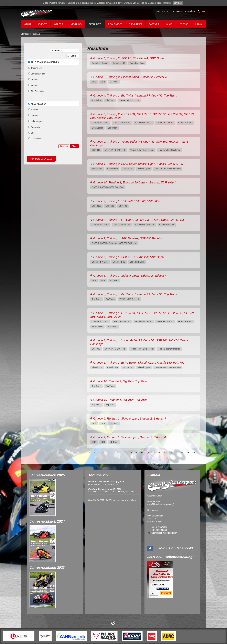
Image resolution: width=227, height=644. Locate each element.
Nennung (76, 24)
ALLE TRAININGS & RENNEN (45, 62)
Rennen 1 (35, 80)
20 (194, 452)
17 (176, 452)
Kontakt (166, 11)
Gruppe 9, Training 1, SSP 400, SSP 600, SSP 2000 (127, 201)
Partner (154, 24)
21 (199, 452)
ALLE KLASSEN (39, 104)
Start (158, 11)
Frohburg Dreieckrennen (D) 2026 (105, 489)
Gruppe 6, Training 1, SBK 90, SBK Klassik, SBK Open (128, 257)
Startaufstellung (38, 74)
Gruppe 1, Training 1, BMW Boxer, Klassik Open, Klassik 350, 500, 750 (139, 363)
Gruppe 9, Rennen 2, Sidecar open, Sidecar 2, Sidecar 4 (129, 419)
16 (171, 452)
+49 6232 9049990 (159, 530)
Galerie (59, 24)
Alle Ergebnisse (38, 91)
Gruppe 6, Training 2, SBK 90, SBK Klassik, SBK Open (128, 58)
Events (43, 24)
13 (153, 452)
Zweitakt (35, 110)
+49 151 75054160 (159, 527)
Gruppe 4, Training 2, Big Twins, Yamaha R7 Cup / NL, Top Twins (135, 95)
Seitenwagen (37, 121)
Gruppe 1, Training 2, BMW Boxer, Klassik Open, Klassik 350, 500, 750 (139, 164)
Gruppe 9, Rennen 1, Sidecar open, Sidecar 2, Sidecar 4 (129, 437)
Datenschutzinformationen (160, 3)
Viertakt (34, 115)
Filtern (74, 146)
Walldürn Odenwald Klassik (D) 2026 (106, 482)
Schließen (178, 3)
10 (136, 452)
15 (165, 452)
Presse (184, 24)
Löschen (64, 146)
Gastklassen (36, 139)
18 (182, 452)
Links (199, 24)
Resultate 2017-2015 (41, 159)
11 (142, 452)
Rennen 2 (35, 85)
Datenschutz (190, 11)
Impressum (177, 11)
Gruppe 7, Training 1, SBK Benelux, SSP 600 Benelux (128, 238)
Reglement (115, 24)
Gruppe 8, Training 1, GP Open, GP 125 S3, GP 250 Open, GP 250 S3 (138, 220)
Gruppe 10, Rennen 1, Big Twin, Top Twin (120, 400)
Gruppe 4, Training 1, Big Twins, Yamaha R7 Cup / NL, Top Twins (135, 294)
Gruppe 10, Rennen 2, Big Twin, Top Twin (120, 381)
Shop (169, 24)
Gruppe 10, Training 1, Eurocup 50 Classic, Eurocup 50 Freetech (135, 182)
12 (148, 452)
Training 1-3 (36, 68)
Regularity (35, 127)
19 (188, 452)
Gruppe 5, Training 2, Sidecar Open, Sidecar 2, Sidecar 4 (130, 77)
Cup (33, 133)
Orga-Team (135, 24)
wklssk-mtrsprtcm (164, 533)
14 (159, 452)
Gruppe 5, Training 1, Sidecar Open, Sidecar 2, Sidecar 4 (130, 276)
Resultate (95, 24)
